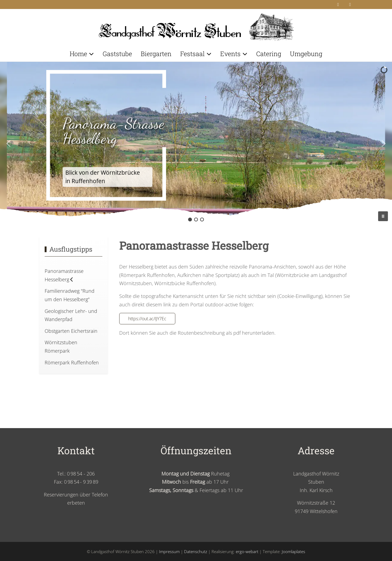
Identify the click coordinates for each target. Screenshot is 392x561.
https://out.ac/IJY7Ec (147, 319)
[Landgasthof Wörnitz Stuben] (196, 25)
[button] (8, 144)
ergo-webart (247, 551)
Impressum (169, 551)
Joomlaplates (293, 551)
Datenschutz (196, 551)
